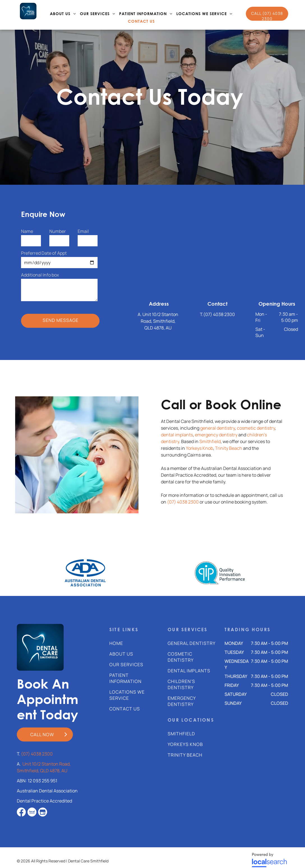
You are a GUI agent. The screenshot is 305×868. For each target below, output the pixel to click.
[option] (85, 573)
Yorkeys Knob (199, 448)
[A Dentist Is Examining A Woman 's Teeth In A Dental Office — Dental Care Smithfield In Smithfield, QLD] (77, 455)
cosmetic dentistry (256, 428)
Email (83, 231)
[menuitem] (63, 14)
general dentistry (218, 428)
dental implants (177, 435)
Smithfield (210, 441)
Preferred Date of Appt (44, 253)
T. (202, 314)
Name (27, 231)
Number (58, 231)
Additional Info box (40, 275)
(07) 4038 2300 (219, 314)
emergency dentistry (216, 435)
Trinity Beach (229, 448)
